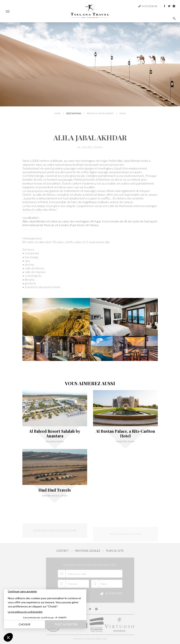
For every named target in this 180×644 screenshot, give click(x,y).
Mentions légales (88, 551)
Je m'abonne (111, 594)
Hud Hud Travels (55, 490)
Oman (123, 114)
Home (57, 114)
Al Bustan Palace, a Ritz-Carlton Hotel (125, 434)
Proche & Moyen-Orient (100, 114)
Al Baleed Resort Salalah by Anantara (55, 434)
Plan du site (115, 551)
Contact (63, 551)
